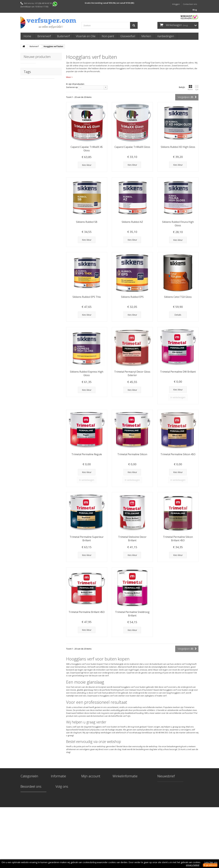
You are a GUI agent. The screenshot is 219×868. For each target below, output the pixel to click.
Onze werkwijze (58, 787)
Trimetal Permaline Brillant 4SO (87, 612)
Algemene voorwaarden (63, 810)
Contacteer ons (190, 4)
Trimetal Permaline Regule (87, 454)
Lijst (197, 88)
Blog (195, 10)
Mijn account (91, 776)
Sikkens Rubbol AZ (132, 222)
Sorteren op (72, 87)
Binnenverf (44, 36)
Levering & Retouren (61, 795)
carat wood (28, 115)
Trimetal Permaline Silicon (132, 454)
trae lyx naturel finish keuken (36, 138)
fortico (25, 129)
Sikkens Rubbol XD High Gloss (178, 147)
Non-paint (108, 36)
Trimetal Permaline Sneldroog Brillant (132, 614)
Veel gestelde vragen (61, 799)
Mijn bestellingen (90, 783)
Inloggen (176, 4)
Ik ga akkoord (210, 865)
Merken (146, 36)
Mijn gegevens (88, 795)
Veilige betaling (58, 803)
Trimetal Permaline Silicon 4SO (178, 454)
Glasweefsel (128, 36)
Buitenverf (63, 36)
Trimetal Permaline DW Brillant (178, 372)
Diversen (25, 807)
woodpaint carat (30, 120)
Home (27, 36)
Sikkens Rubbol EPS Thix (87, 297)
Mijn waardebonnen (91, 799)
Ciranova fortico (30, 134)
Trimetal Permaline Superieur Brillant (87, 539)
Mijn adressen (88, 791)
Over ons (55, 807)
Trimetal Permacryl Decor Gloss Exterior (132, 373)
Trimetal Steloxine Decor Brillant (132, 539)
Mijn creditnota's (90, 787)
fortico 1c (37, 129)
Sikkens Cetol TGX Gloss (178, 297)
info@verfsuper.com (135, 805)
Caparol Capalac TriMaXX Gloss (132, 147)
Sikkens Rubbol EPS (132, 297)
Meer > (69, 77)
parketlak (46, 125)
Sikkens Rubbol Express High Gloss (87, 373)
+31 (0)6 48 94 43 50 (137, 799)
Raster (190, 88)
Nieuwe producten (37, 57)
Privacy (54, 814)
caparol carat (48, 120)
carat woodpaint (45, 115)
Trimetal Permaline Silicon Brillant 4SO (178, 539)
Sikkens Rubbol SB (87, 222)
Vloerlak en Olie (86, 36)
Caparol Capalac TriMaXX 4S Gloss (87, 149)
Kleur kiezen (57, 791)
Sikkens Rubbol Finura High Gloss (178, 224)
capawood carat (30, 125)
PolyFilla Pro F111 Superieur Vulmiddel (49, 66)
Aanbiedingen (166, 36)
